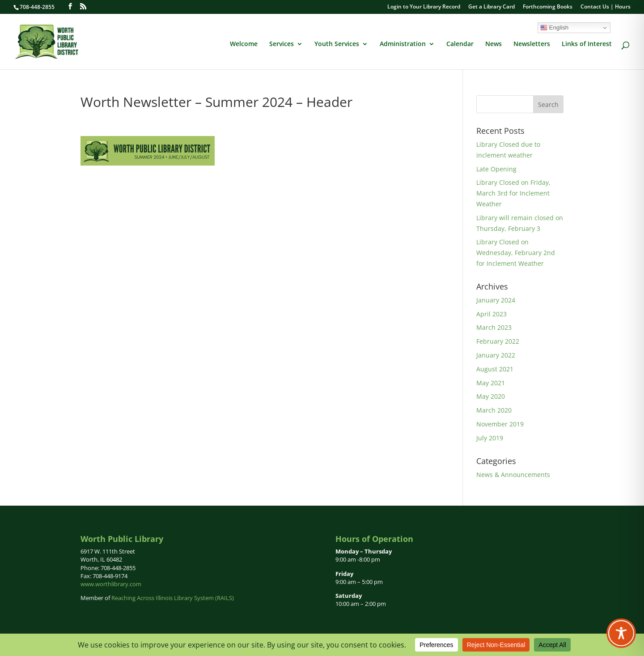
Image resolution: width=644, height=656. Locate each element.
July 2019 (490, 438)
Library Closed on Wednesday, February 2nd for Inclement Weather (516, 253)
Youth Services (337, 44)
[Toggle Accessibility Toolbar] (621, 633)
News (494, 44)
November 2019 (500, 424)
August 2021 (495, 369)
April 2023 (491, 314)
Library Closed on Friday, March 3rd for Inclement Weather (513, 193)
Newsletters (532, 44)
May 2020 (491, 396)
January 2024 (496, 300)
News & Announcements (513, 475)
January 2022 (496, 355)
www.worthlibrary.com (111, 584)
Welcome (244, 44)
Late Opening (496, 169)
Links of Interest (587, 44)
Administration (403, 44)
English (554, 28)
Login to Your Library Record (424, 7)
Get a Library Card (491, 7)
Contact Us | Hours (606, 7)
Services (282, 44)
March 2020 (494, 410)
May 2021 (491, 383)
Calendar (460, 44)
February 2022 (498, 341)
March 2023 (494, 327)
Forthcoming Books (548, 7)
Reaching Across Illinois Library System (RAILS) (173, 598)
